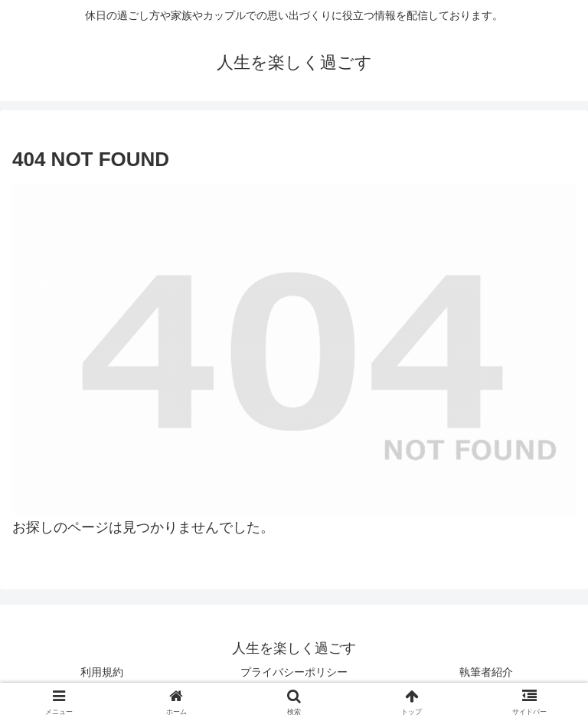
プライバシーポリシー (294, 672)
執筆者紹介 (486, 672)
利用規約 (102, 672)
